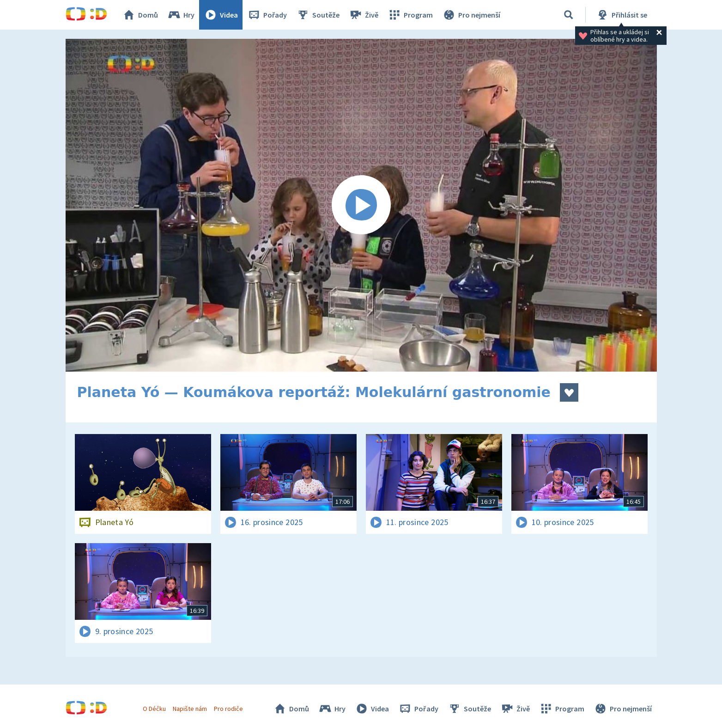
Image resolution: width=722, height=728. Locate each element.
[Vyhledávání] (569, 15)
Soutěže (318, 15)
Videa (221, 15)
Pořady (267, 15)
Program (410, 15)
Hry (181, 15)
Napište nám (190, 709)
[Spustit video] (361, 205)
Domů (140, 15)
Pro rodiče (228, 709)
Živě (364, 15)
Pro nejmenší (471, 15)
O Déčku (154, 709)
